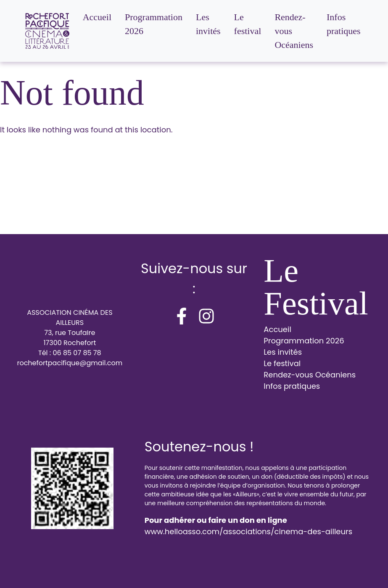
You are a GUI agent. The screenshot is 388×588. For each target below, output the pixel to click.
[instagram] (206, 316)
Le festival (282, 363)
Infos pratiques (292, 386)
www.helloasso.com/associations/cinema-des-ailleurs (248, 531)
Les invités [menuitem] (208, 24)
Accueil (277, 329)
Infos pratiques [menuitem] (344, 24)
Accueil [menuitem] (97, 17)
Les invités (283, 352)
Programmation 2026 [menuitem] (154, 24)
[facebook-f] (182, 316)
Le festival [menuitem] (248, 24)
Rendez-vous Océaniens (310, 375)
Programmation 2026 (304, 341)
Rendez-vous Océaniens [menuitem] (294, 31)
